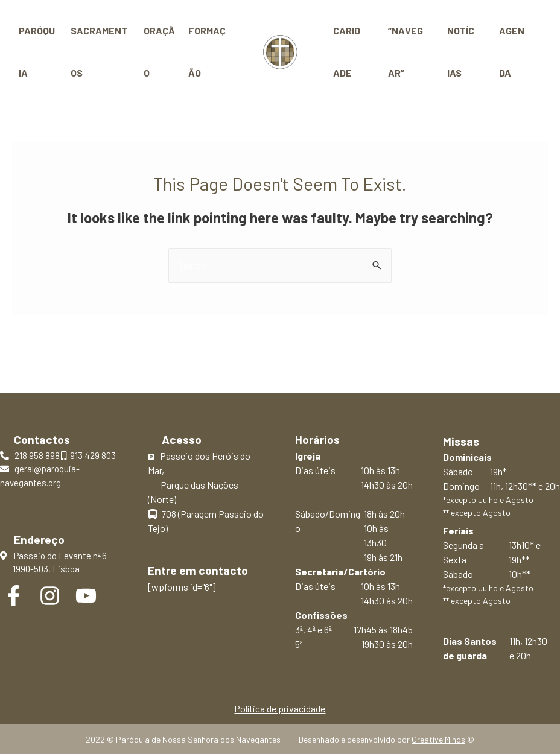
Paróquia (37, 52)
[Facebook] (14, 596)
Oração (159, 52)
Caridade (348, 52)
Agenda (511, 52)
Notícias (461, 52)
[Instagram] (50, 596)
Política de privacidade (280, 708)
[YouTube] (86, 596)
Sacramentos (99, 52)
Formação (207, 52)
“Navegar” (404, 52)
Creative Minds (438, 739)
